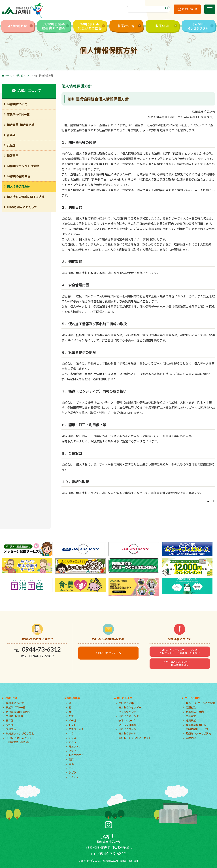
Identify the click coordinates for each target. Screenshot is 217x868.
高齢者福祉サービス (197, 729)
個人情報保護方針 (18, 187)
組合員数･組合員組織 (21, 125)
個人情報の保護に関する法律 (26, 197)
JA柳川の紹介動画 (19, 176)
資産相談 (191, 738)
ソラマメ (74, 751)
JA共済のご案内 (195, 712)
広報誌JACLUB (14, 716)
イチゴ (72, 721)
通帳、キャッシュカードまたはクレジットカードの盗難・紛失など (180, 652)
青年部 (11, 135)
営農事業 (191, 716)
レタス (72, 738)
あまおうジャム (127, 734)
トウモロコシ (76, 755)
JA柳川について (23, 76)
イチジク (74, 777)
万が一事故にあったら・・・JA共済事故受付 (180, 664)
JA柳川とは (11, 698)
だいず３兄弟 (126, 703)
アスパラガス (76, 729)
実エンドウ (75, 747)
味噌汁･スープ (127, 721)
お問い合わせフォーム (108, 653)
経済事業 (191, 721)
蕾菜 (71, 760)
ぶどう (72, 773)
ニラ (71, 734)
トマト (72, 725)
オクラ (72, 742)
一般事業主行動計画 (17, 742)
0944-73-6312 (41, 649)
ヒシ (71, 768)
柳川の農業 (74, 698)
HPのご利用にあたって (22, 207)
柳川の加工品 (125, 698)
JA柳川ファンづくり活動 (23, 166)
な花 (71, 764)
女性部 (11, 145)
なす (71, 716)
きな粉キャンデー (129, 712)
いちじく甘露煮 (127, 725)
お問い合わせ (190, 9)
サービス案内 (192, 698)
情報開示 (13, 156)
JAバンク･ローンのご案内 (200, 703)
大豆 (71, 712)
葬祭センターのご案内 (198, 734)
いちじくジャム (127, 729)
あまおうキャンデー (130, 707)
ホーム (8, 76)
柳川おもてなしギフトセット (135, 738)
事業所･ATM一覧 (18, 114)
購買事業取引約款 (196, 725)
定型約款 (191, 707)
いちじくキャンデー (130, 716)
